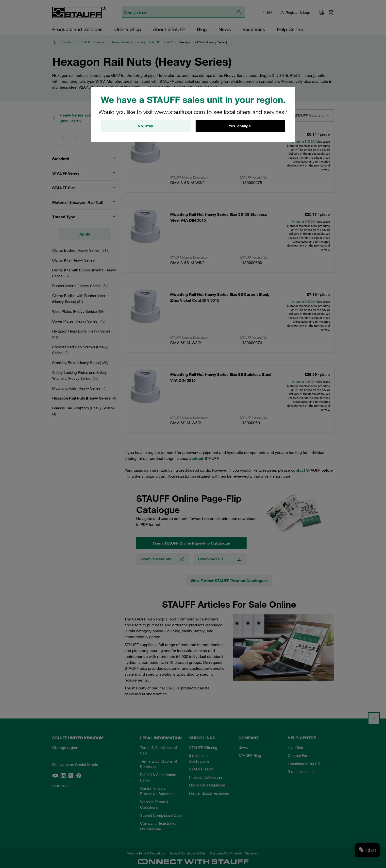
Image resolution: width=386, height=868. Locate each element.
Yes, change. (240, 126)
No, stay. (146, 126)
